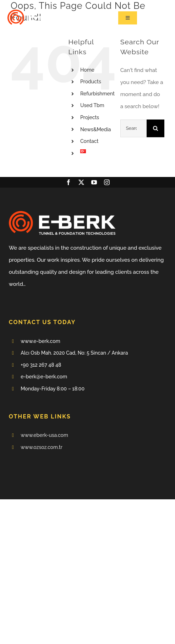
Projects (90, 117)
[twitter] (81, 182)
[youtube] (94, 182)
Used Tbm (92, 105)
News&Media (96, 129)
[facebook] (69, 182)
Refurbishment (97, 94)
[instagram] (107, 182)
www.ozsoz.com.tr (42, 447)
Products (91, 82)
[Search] (155, 128)
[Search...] (133, 128)
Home (87, 70)
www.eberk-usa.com (44, 435)
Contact (89, 141)
